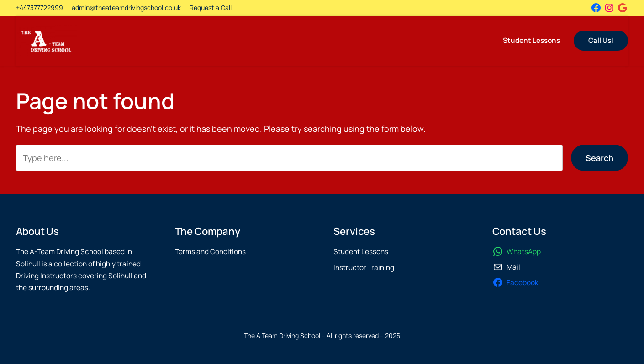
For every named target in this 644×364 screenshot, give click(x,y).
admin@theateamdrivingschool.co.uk (126, 8)
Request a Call (211, 8)
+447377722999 (40, 8)
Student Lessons (361, 252)
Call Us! (601, 40)
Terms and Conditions (210, 252)
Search (599, 158)
